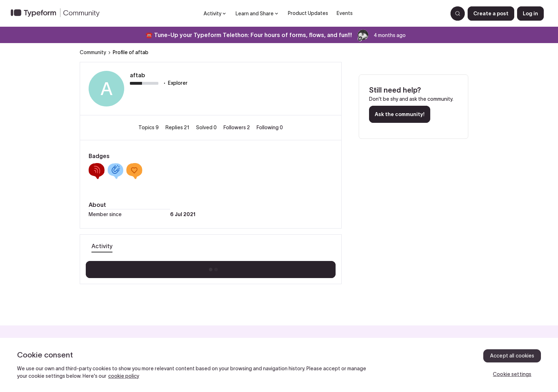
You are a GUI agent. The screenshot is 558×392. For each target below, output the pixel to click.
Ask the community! (400, 114)
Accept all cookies (512, 356)
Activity (102, 246)
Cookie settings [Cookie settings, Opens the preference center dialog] (512, 374)
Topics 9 (149, 127)
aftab (138, 75)
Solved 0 (207, 127)
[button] (491, 14)
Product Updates (308, 13)
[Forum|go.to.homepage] (58, 14)
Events (345, 13)
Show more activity (211, 267)
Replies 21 (178, 127)
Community (93, 52)
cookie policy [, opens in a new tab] (124, 376)
